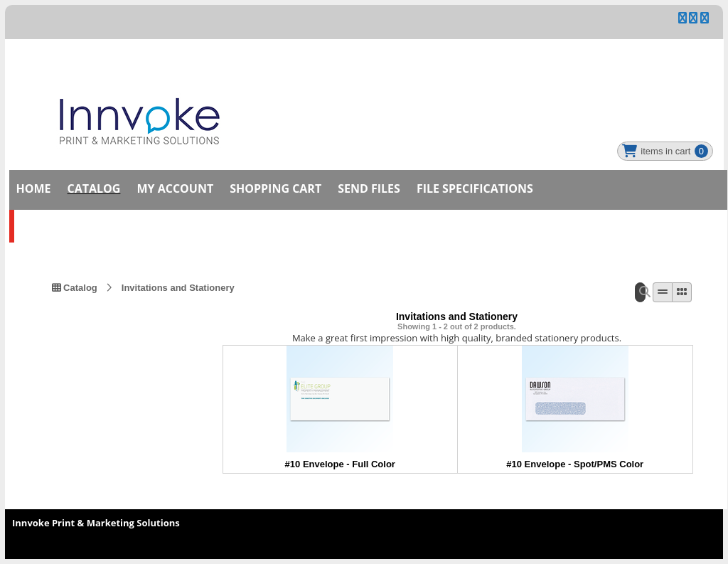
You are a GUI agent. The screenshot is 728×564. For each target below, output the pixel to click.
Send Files (369, 188)
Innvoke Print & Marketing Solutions (96, 523)
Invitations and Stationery (178, 287)
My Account (175, 188)
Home (34, 188)
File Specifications (475, 188)
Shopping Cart (275, 188)
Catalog (94, 188)
